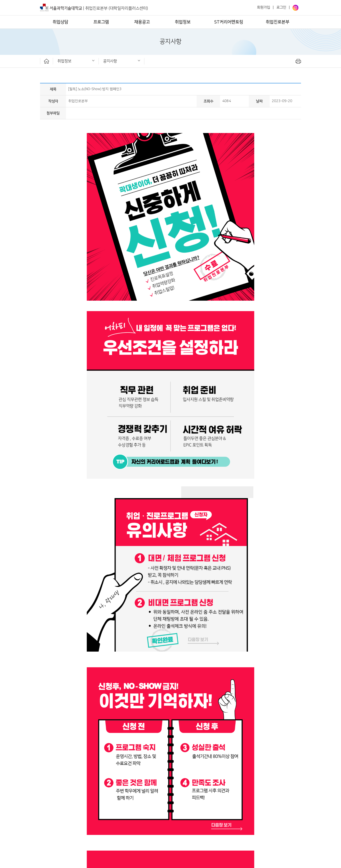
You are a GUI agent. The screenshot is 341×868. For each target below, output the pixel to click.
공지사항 (110, 61)
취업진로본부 (277, 22)
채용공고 (142, 22)
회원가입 (264, 7)
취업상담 (60, 22)
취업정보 (183, 22)
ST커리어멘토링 (229, 22)
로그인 (281, 7)
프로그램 (101, 22)
